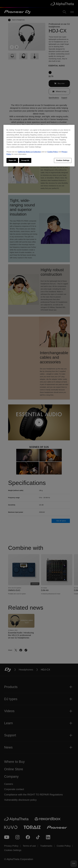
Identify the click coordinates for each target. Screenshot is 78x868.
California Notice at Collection (29, 152)
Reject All (12, 160)
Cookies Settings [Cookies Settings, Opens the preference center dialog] (63, 160)
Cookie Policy (53, 152)
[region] (39, 146)
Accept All (25, 160)
